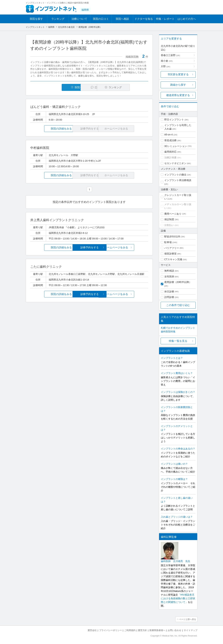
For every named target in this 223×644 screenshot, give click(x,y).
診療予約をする (89, 247)
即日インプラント (174, 120)
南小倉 (167, 61)
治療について (79, 19)
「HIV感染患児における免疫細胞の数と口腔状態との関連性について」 (178, 598)
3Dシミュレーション (176, 146)
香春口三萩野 (170, 55)
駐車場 (168, 242)
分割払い (169, 225)
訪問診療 (169, 297)
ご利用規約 (130, 630)
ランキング (58, 19)
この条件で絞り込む (178, 305)
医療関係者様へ (157, 630)
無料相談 (169, 271)
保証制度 (169, 219)
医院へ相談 (122, 19)
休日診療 (169, 292)
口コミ (91, 87)
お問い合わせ (174, 630)
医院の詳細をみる (50, 129)
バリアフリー (172, 248)
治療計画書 (170, 157)
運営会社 (92, 630)
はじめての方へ (187, 19)
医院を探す (36, 19)
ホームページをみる (128, 247)
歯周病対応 (170, 152)
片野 (166, 66)
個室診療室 (170, 254)
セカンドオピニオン (175, 163)
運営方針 (142, 630)
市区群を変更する (178, 74)
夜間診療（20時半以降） (178, 282)
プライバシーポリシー (111, 630)
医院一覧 (54, 87)
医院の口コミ (101, 19)
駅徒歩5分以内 (172, 236)
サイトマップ (191, 630)
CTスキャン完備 (173, 259)
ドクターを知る (144, 19)
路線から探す (178, 85)
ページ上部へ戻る (187, 619)
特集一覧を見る (178, 341)
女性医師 (169, 276)
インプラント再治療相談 (178, 180)
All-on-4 (169, 135)
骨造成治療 (170, 140)
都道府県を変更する (178, 95)
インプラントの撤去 (175, 175)
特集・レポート (165, 19)
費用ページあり (173, 214)
